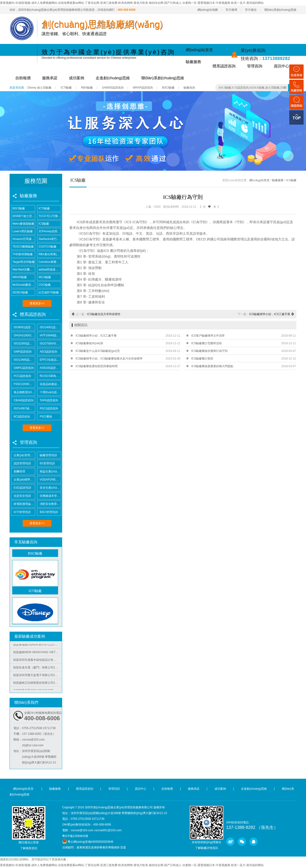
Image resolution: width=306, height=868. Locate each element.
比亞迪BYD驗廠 (48, 292)
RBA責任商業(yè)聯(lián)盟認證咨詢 (49, 254)
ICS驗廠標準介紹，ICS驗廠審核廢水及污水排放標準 (109, 359)
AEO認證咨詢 (47, 352)
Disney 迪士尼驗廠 (39, 88)
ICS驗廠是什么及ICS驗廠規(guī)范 (98, 351)
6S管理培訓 (46, 463)
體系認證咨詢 (224, 66)
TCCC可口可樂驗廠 (49, 216)
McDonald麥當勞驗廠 (23, 285)
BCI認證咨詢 (21, 417)
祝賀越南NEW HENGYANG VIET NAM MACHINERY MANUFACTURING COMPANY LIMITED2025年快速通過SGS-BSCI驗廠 (38, 653)
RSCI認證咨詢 (48, 408)
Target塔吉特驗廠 (23, 262)
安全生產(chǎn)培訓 (49, 488)
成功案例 (76, 78)
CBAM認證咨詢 (22, 400)
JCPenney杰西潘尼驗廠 (49, 231)
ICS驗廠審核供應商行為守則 (209, 351)
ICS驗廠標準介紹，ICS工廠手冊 (270, 314)
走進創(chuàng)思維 (113, 78)
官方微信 (251, 10)
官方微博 (231, 10)
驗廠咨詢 (189, 88)
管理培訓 (114, 789)
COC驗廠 (44, 285)
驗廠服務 (193, 62)
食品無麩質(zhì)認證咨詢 (23, 392)
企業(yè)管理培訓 (23, 455)
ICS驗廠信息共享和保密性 (104, 314)
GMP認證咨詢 (21, 352)
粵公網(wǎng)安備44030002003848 (90, 842)
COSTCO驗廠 (47, 247)
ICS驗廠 (43, 224)
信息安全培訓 (21, 496)
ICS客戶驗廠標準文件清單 (208, 336)
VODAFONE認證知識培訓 (49, 480)
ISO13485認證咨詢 (23, 360)
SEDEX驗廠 (20, 292)
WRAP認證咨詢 (143, 88)
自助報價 (23, 78)
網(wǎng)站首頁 (199, 50)
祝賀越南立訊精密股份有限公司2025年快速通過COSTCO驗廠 (38, 684)
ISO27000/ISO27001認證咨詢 (49, 344)
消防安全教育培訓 (49, 504)
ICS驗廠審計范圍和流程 (207, 343)
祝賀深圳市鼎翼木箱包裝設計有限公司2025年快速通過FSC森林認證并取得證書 (38, 661)
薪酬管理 (18, 471)
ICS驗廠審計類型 (202, 359)
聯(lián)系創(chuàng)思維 (280, 10)
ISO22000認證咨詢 (23, 344)
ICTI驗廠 (66, 88)
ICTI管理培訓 (21, 512)
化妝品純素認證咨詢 (49, 384)
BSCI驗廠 (168, 88)
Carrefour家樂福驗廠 (49, 262)
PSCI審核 (45, 417)
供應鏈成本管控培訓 (49, 496)
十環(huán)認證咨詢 (49, 392)
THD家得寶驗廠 (22, 254)
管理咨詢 (255, 66)
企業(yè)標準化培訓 (23, 480)
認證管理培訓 (21, 463)
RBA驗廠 (87, 88)
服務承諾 (50, 78)
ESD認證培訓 (21, 488)
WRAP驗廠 (19, 277)
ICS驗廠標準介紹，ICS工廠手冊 (96, 336)
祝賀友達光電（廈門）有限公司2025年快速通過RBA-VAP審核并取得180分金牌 (38, 668)
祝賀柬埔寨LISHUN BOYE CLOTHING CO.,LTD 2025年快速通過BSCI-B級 (38, 646)
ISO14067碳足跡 (23, 408)
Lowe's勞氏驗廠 (22, 231)
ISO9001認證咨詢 (23, 327)
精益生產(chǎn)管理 (49, 471)
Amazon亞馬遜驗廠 (23, 239)
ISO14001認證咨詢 (49, 327)
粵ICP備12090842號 (75, 836)
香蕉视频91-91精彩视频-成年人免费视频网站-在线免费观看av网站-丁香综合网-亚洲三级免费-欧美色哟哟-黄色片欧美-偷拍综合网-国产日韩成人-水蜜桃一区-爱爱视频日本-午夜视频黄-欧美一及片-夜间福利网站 (132, 3)
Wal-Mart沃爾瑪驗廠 (23, 270)
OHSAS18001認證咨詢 (23, 335)
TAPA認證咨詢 (48, 400)
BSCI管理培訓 (48, 512)
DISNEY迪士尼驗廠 (23, 216)
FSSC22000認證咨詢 (23, 384)
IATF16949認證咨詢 (49, 335)
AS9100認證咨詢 (49, 368)
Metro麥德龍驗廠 (23, 224)
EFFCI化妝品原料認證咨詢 (49, 360)
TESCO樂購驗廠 (22, 247)
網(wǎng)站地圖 (208, 10)
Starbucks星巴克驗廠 (49, 239)
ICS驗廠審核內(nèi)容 (89, 343)
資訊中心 (281, 66)
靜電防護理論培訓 (23, 504)
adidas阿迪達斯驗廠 (49, 270)
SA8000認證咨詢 (113, 88)
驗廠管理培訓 (47, 455)
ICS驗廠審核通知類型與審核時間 (97, 366)
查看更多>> (37, 303)
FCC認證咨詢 (21, 376)
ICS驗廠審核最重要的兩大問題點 (212, 366)
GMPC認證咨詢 (22, 368)
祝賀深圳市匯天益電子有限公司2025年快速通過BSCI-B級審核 (38, 676)
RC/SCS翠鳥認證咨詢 (49, 376)
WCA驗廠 (44, 277)
